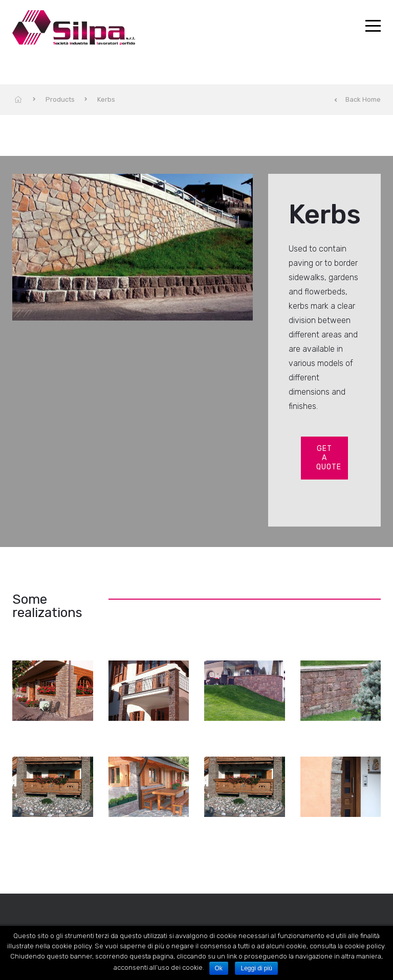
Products (60, 99)
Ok (219, 968)
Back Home (357, 99)
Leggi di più (256, 968)
